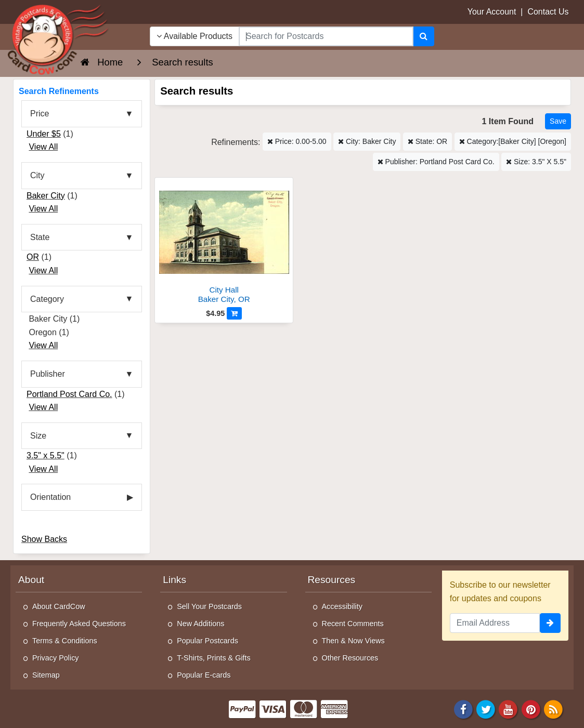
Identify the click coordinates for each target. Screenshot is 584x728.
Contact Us (548, 12)
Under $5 (44, 134)
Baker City (46, 196)
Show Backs (44, 539)
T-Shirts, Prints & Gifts (214, 658)
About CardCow (59, 606)
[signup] (550, 623)
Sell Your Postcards (209, 606)
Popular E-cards (204, 675)
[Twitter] (486, 709)
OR (33, 257)
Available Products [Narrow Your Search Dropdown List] (194, 36)
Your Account (492, 12)
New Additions (200, 624)
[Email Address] (495, 623)
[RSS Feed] (553, 709)
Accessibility (342, 606)
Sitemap (46, 675)
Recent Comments (353, 624)
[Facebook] (463, 709)
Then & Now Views (353, 641)
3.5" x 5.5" (46, 455)
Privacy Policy (56, 658)
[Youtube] (509, 709)
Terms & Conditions (65, 641)
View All (43, 147)
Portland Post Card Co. (69, 394)
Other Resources (350, 658)
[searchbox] (326, 36)
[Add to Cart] (234, 313)
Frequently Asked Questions (79, 624)
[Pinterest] (531, 709)
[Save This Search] (558, 121)
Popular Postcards (207, 641)
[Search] (424, 36)
